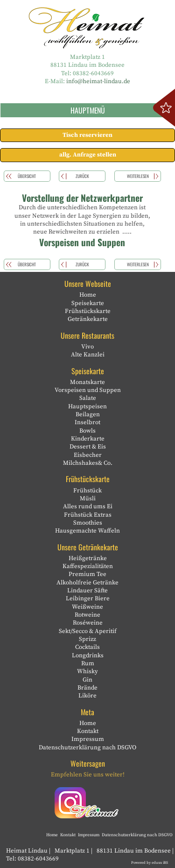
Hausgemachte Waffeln (87, 531)
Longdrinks (88, 655)
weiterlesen (138, 176)
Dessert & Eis (88, 447)
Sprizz (87, 639)
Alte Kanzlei (88, 355)
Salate (88, 398)
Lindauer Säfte (87, 591)
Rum (88, 663)
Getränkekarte (88, 319)
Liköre (87, 696)
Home (88, 295)
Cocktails (87, 647)
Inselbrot (87, 422)
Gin (87, 680)
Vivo (87, 347)
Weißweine (87, 607)
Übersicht (27, 176)
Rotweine (87, 615)
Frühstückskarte (88, 311)
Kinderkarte (88, 439)
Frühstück (87, 491)
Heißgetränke (88, 558)
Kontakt (88, 731)
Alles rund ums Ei (88, 506)
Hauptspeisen (87, 406)
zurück (82, 176)
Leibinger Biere (88, 598)
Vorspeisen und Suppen (88, 390)
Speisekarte (88, 303)
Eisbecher (88, 455)
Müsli (88, 498)
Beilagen (88, 414)
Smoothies (88, 523)
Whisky (87, 671)
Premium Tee (87, 574)
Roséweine (88, 623)
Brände (87, 688)
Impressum (88, 739)
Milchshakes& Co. (88, 463)
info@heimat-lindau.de (98, 81)
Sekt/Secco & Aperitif (88, 631)
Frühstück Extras (88, 515)
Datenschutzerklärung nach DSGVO (87, 747)
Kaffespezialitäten (88, 566)
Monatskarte (87, 382)
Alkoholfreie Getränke (87, 583)
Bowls (87, 431)
